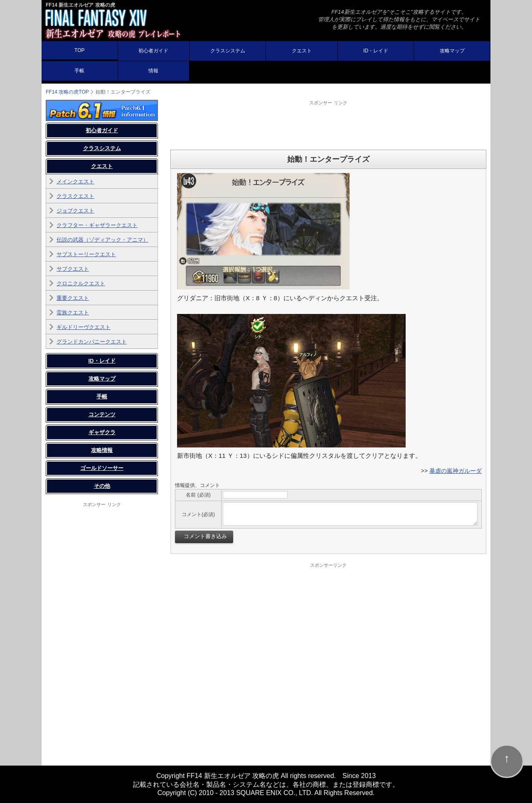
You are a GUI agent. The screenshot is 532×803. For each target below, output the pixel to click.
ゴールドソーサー (102, 468)
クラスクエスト (75, 196)
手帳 (79, 71)
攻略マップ (452, 51)
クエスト (302, 51)
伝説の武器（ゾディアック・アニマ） (102, 240)
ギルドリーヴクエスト (84, 327)
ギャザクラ (102, 432)
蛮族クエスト (73, 313)
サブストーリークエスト (86, 254)
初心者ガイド (153, 51)
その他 (102, 486)
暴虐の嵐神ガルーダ (456, 471)
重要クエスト (73, 298)
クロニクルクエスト (81, 283)
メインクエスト (75, 182)
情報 (153, 71)
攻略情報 (102, 450)
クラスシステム (228, 51)
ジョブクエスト (75, 211)
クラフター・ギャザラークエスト (97, 225)
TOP (79, 50)
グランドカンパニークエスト (92, 342)
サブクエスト (73, 269)
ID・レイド (376, 51)
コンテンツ (102, 414)
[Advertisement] (328, 125)
